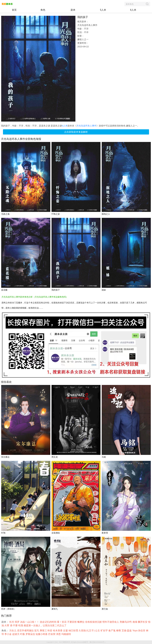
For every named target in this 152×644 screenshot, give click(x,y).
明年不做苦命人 (111, 622)
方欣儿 (13, 631)
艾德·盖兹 (127, 631)
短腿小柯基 (42, 634)
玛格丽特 (66, 634)
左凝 (66, 631)
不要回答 (72, 622)
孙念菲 (142, 631)
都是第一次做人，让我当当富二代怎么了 (45, 625)
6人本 (133, 10)
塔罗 (17, 622)
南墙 (135, 622)
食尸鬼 (112, 631)
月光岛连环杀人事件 (86, 126)
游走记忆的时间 (48, 622)
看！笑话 (62, 622)
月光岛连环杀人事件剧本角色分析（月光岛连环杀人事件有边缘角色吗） (35, 297)
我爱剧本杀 (66, 642)
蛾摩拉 (81, 622)
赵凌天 (16, 634)
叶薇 (23, 634)
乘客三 (44, 631)
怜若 (50, 631)
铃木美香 (58, 631)
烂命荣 (52, 634)
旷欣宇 (104, 631)
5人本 (103, 10)
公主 (98, 631)
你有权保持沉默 (94, 622)
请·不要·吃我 (17, 625)
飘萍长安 (143, 622)
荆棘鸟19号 (126, 622)
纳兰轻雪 (74, 631)
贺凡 (37, 631)
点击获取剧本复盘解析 (76, 132)
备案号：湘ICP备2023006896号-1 (95, 642)
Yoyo (135, 631)
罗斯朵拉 (31, 634)
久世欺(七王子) (87, 631)
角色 (43, 10)
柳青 (119, 631)
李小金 (8, 634)
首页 (14, 10)
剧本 (73, 10)
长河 (12, 622)
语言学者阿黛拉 (26, 631)
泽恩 (59, 634)
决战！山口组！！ (30, 622)
